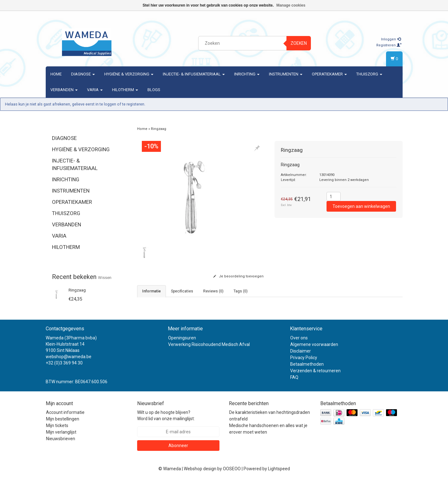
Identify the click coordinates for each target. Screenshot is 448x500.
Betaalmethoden (307, 384)
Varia (95, 90)
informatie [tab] (152, 291)
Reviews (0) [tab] (213, 291)
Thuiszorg (369, 74)
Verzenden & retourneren (315, 390)
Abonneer (178, 465)
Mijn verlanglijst (61, 451)
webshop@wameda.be (69, 376)
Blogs (154, 90)
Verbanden (64, 90)
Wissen (105, 278)
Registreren (389, 45)
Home (56, 74)
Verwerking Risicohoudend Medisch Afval (209, 364)
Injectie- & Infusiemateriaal (194, 74)
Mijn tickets (57, 445)
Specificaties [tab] (182, 291)
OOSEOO (232, 488)
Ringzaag (77, 290)
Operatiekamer (329, 74)
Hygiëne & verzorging (129, 74)
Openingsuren (182, 357)
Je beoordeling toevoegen (238, 276)
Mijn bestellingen (63, 438)
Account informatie (65, 432)
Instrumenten (286, 74)
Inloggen (391, 39)
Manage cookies (291, 5)
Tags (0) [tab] (241, 291)
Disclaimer (301, 370)
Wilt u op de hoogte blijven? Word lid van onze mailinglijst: (166, 435)
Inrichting (247, 74)
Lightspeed (279, 488)
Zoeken (299, 43)
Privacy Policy (304, 377)
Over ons (299, 357)
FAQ (294, 397)
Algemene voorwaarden (314, 364)
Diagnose (83, 74)
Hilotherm (125, 90)
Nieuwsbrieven (61, 458)
